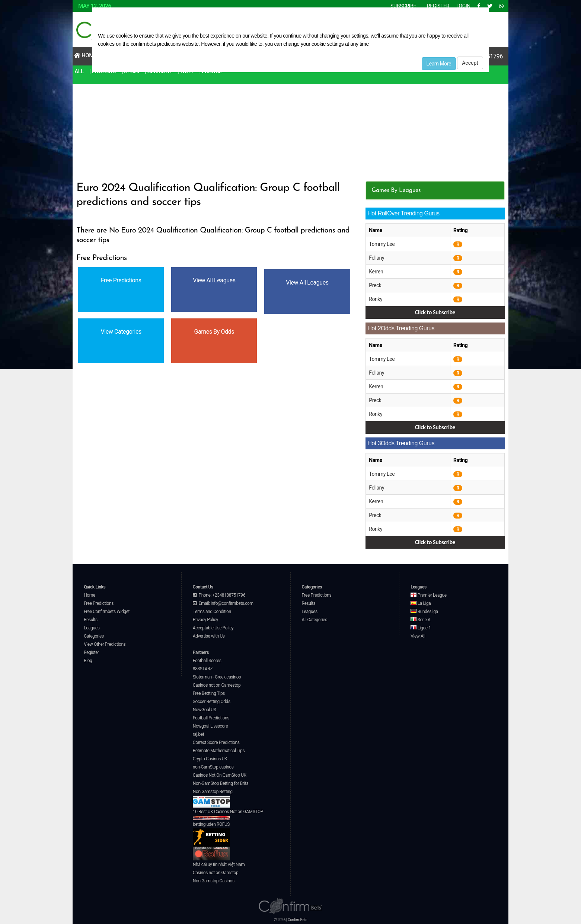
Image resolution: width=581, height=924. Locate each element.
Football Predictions (211, 718)
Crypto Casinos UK (210, 759)
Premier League (428, 595)
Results (91, 620)
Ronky (376, 299)
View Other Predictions (105, 644)
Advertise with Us (209, 636)
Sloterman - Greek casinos (217, 677)
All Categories (315, 620)
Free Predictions (99, 603)
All (79, 71)
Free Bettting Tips (209, 693)
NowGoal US (205, 710)
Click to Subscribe (435, 312)
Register (91, 652)
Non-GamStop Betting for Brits (221, 783)
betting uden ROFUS (211, 834)
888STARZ (203, 669)
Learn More (439, 64)
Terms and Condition (212, 612)
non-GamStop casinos (213, 767)
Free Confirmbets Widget (107, 612)
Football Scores (207, 661)
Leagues (92, 628)
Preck (375, 285)
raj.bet (198, 734)
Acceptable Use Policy (213, 628)
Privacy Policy (205, 620)
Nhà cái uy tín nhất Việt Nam (219, 864)
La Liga (421, 603)
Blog (88, 661)
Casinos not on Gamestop (217, 685)
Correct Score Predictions (216, 742)
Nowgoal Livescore (210, 726)
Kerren (376, 272)
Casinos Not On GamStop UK (220, 775)
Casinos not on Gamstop (216, 873)
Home (85, 55)
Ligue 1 (421, 628)
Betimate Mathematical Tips (219, 751)
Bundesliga (424, 612)
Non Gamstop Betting (213, 798)
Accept (470, 63)
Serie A (420, 620)
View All (418, 636)
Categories (94, 636)
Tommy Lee (382, 244)
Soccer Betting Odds (212, 702)
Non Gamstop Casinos (214, 881)
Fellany (376, 258)
